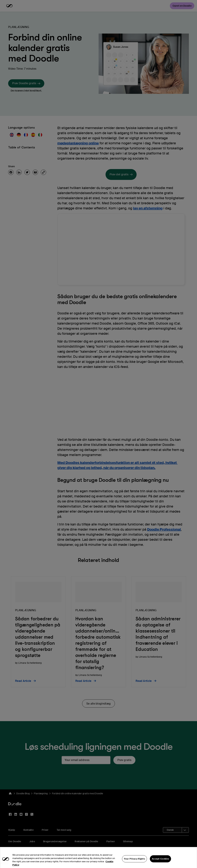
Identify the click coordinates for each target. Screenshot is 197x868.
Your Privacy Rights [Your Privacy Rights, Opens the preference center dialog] (134, 862)
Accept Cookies (160, 862)
